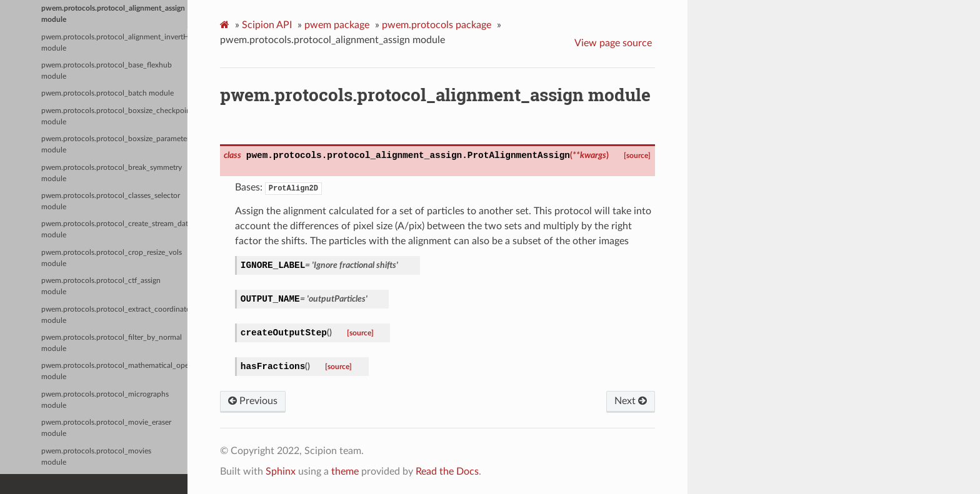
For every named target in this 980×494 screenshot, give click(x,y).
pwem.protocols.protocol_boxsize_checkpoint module (114, 116)
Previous (253, 401)
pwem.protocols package (437, 25)
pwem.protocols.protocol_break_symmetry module (112, 173)
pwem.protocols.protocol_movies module (96, 457)
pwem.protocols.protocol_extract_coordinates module (114, 315)
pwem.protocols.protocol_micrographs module (105, 400)
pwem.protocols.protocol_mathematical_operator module (114, 371)
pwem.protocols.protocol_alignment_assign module (113, 14)
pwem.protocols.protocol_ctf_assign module (101, 286)
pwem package (337, 25)
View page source (613, 43)
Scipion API (267, 25)
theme (345, 472)
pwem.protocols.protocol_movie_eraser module (106, 428)
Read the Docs (447, 472)
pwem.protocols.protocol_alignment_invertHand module (114, 43)
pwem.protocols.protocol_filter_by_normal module (112, 343)
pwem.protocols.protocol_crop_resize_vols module (112, 258)
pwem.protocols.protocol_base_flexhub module (107, 71)
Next (631, 401)
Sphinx (281, 472)
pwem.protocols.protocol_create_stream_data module (114, 230)
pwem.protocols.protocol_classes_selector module (111, 201)
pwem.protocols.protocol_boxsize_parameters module (114, 145)
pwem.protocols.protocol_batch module (107, 93)
